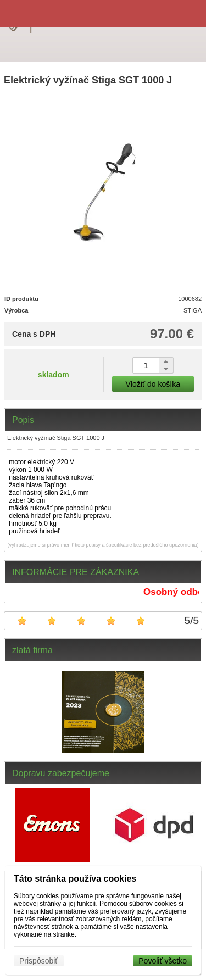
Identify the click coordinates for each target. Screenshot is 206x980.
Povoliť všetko (163, 961)
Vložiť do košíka (153, 384)
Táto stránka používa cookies (75, 879)
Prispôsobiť (39, 961)
